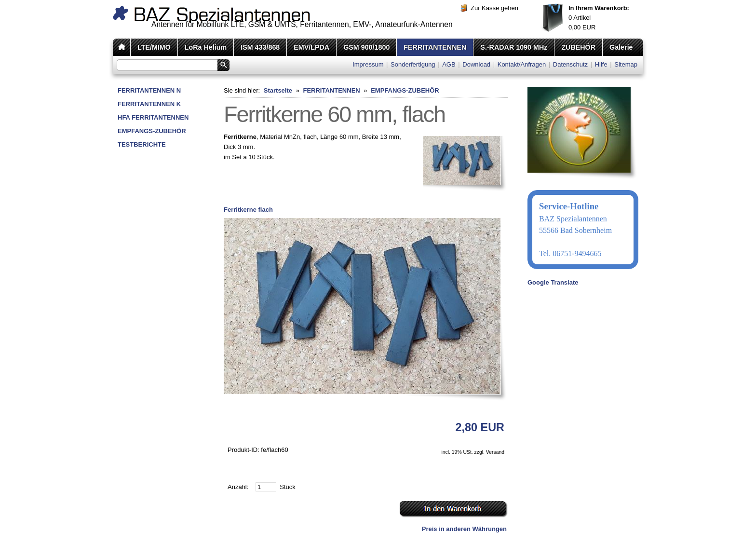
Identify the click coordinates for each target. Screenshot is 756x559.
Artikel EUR (599, 18)
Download (476, 64)
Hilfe (601, 64)
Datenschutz (570, 64)
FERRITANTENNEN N (149, 90)
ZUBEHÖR (578, 47)
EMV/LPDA (311, 47)
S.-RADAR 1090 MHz (514, 47)
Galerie (621, 47)
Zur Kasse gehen (494, 8)
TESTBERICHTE (142, 144)
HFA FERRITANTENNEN (153, 117)
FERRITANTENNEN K (149, 104)
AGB (449, 64)
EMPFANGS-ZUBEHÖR (152, 131)
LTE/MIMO (154, 47)
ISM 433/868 (260, 47)
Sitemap (626, 64)
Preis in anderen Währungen (464, 529)
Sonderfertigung (413, 64)
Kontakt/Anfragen (522, 64)
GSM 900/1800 (366, 47)
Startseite (278, 90)
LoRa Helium (206, 47)
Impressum (368, 64)
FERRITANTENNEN (435, 47)
